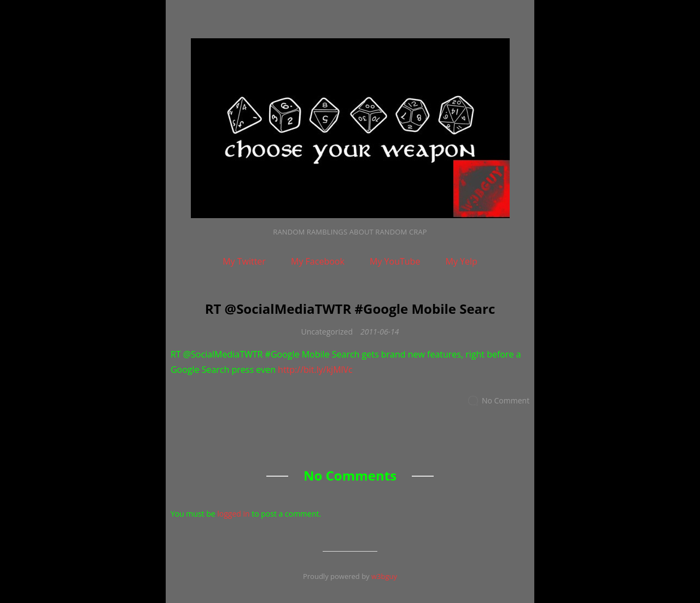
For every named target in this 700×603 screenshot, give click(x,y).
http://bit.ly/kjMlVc (315, 370)
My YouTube (395, 261)
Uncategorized (327, 332)
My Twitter (244, 261)
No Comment (506, 400)
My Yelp (462, 261)
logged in (233, 514)
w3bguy (384, 576)
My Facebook (318, 261)
